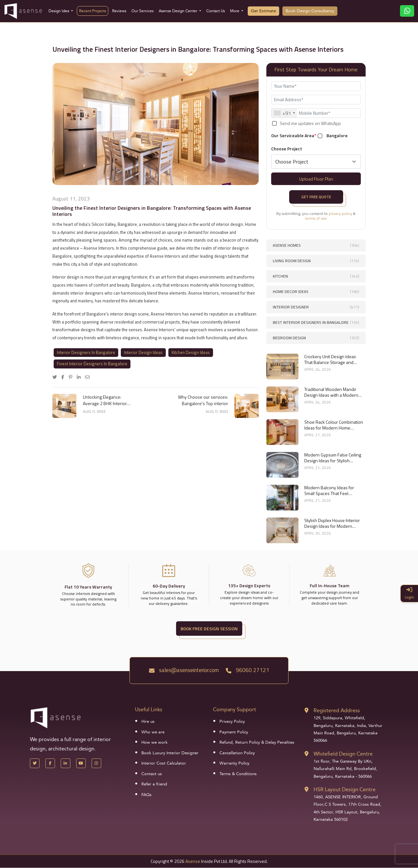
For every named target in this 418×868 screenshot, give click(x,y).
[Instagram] (96, 763)
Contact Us (216, 11)
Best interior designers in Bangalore (316, 322)
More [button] (235, 11)
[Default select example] (316, 162)
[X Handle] (35, 763)
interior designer (316, 307)
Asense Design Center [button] (178, 11)
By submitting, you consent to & (316, 216)
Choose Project (287, 149)
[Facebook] (50, 763)
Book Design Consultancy (310, 11)
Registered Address (337, 710)
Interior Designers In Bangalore (86, 352)
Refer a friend (154, 784)
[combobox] (284, 113)
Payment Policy (234, 732)
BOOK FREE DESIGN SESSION (209, 629)
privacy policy (340, 213)
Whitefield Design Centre (343, 754)
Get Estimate (263, 11)
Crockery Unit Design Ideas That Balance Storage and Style (330, 359)
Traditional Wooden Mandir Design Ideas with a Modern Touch (331, 392)
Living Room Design (316, 261)
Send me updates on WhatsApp (310, 123)
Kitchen (316, 276)
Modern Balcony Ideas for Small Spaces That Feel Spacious (329, 491)
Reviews (119, 11)
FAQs (147, 795)
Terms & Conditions (238, 774)
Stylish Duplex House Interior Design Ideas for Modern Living (332, 523)
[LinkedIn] (66, 763)
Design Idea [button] (59, 11)
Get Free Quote (316, 197)
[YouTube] (81, 763)
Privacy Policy (232, 722)
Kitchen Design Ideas (191, 352)
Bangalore (337, 136)
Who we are (153, 732)
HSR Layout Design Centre (345, 789)
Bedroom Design (316, 338)
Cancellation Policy (237, 753)
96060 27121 (248, 670)
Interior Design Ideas (143, 352)
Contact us (152, 774)
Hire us (148, 722)
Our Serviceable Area (294, 135)
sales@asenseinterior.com (184, 670)
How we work (155, 742)
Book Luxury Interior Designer (170, 753)
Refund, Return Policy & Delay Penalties (257, 742)
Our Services (142, 11)
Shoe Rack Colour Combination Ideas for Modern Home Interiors (334, 425)
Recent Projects (93, 11)
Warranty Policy (234, 763)
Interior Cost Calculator (164, 763)
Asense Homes (316, 245)
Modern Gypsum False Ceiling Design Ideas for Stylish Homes (333, 458)
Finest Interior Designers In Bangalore (92, 364)
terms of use (316, 218)
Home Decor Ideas (316, 292)
